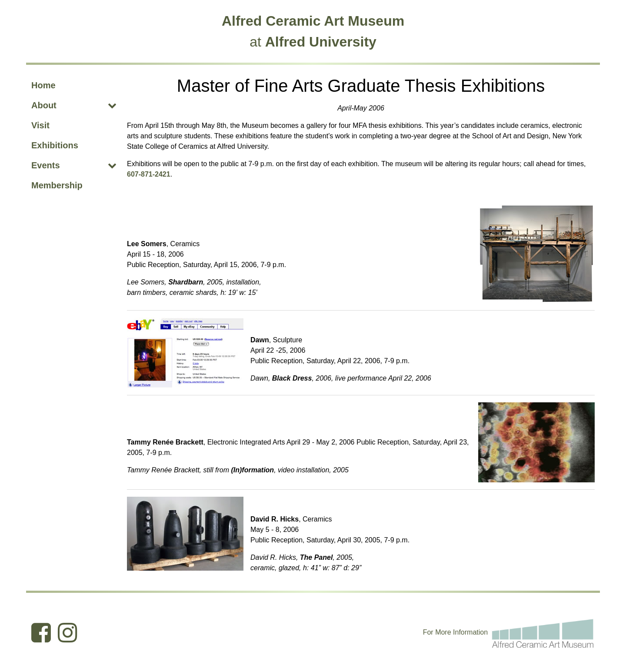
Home (43, 85)
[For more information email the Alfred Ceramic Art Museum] (543, 632)
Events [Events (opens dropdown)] (46, 165)
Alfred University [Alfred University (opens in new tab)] (321, 42)
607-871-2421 (149, 174)
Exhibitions (55, 145)
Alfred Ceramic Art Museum (313, 21)
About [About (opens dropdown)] (44, 105)
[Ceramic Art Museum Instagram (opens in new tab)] (68, 632)
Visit (40, 125)
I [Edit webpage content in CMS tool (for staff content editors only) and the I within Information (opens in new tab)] (454, 632)
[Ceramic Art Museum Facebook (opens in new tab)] (41, 632)
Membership (57, 185)
